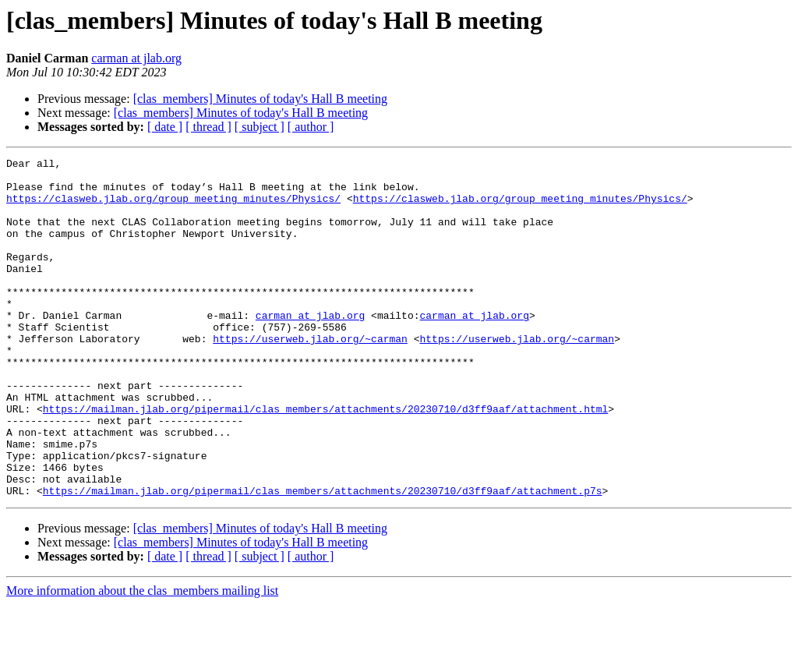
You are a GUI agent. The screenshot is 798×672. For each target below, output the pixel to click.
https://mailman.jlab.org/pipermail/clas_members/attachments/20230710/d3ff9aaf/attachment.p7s (323, 558)
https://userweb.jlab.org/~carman (310, 376)
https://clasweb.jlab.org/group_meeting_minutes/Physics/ (173, 207)
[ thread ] (208, 127)
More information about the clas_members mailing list (142, 658)
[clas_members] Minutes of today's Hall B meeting (260, 99)
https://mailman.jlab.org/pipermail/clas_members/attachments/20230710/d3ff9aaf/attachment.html (325, 460)
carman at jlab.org (136, 58)
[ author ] (311, 127)
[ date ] (165, 127)
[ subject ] (260, 127)
